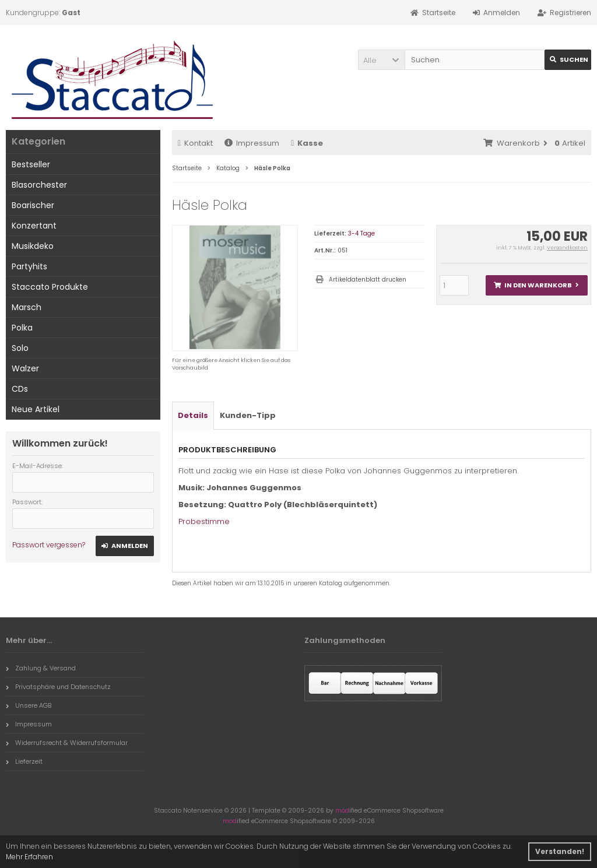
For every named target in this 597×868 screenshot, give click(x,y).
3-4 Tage (361, 233)
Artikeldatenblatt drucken (368, 280)
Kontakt (195, 143)
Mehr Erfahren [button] (29, 857)
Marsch (27, 307)
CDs (20, 389)
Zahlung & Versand (41, 668)
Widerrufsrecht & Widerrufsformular (67, 743)
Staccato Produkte (50, 287)
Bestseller (31, 164)
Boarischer (33, 205)
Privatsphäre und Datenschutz (58, 687)
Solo (20, 348)
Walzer (25, 368)
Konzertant (34, 226)
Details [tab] (193, 415)
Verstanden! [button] (560, 851)
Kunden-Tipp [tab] (248, 415)
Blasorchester (39, 185)
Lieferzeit (24, 761)
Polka (22, 328)
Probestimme (204, 521)
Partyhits (29, 266)
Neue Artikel (36, 409)
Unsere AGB (29, 705)
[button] (381, 60)
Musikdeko (33, 246)
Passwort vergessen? (49, 545)
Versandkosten (567, 248)
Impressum (252, 143)
